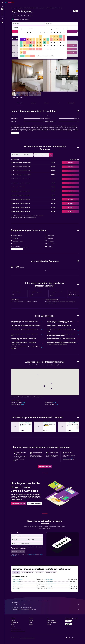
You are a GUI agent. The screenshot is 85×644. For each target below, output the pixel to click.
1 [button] (40, 36)
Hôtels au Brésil (33, 8)
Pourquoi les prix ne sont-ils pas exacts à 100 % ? (46, 610)
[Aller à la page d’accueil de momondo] (9, 2)
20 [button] (34, 46)
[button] (2, 2)
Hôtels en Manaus (49, 581)
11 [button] (27, 43)
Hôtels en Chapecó (49, 585)
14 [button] (37, 43)
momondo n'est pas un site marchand (46, 605)
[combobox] (28, 536)
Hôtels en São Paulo (17, 581)
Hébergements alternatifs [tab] (27, 573)
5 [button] (31, 39)
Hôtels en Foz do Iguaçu (50, 583)
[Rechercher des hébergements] (2, 9)
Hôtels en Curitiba (49, 589)
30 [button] (21, 52)
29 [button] (40, 49)
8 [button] (40, 39)
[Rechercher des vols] (2, 6)
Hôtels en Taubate (17, 589)
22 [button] (40, 46)
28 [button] (37, 49)
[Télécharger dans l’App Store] (69, 624)
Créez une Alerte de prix (68, 458)
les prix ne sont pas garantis (43, 601)
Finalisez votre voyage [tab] (51, 573)
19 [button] (31, 46)
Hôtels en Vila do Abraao (18, 587)
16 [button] (21, 46)
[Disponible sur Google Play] (69, 621)
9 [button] (21, 43)
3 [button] (24, 39)
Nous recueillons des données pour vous (46, 607)
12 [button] (31, 43)
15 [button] (40, 43)
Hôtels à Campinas (49, 8)
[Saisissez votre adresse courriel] (28, 544)
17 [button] (24, 46)
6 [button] (34, 39)
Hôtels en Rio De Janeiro (18, 579)
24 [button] (24, 49)
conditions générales (32, 554)
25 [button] (27, 49)
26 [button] (31, 49)
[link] (45, 467)
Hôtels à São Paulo (41, 8)
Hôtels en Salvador (49, 579)
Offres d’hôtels (14, 8)
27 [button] (34, 49)
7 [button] (37, 39)
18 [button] (28, 46)
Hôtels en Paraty (16, 583)
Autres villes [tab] (16, 573)
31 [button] (24, 52)
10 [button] (24, 43)
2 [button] (21, 39)
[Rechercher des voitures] (2, 12)
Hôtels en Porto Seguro (18, 585)
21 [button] (37, 46)
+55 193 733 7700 (16, 17)
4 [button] (28, 39)
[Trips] (2, 18)
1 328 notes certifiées (24, 19)
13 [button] (34, 43)
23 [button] (21, 49)
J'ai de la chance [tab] (39, 573)
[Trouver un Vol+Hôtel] (2, 15)
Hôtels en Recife (49, 587)
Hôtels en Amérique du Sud (24, 8)
